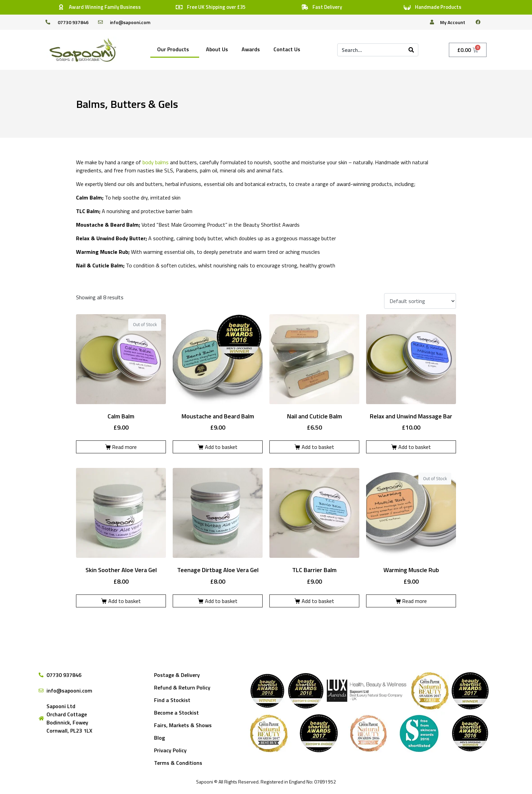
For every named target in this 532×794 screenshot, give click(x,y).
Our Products (173, 49)
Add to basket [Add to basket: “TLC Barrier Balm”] (318, 601)
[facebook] (481, 22)
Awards (251, 49)
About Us (217, 49)
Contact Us (287, 49)
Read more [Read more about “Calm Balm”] (124, 447)
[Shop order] (420, 301)
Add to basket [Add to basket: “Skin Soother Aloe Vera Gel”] (125, 601)
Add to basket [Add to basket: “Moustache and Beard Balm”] (221, 447)
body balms (156, 162)
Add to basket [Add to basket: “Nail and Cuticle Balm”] (318, 447)
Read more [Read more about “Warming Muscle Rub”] (414, 601)
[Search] (411, 50)
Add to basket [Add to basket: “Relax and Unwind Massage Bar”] (415, 447)
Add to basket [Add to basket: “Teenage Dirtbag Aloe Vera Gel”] (221, 601)
